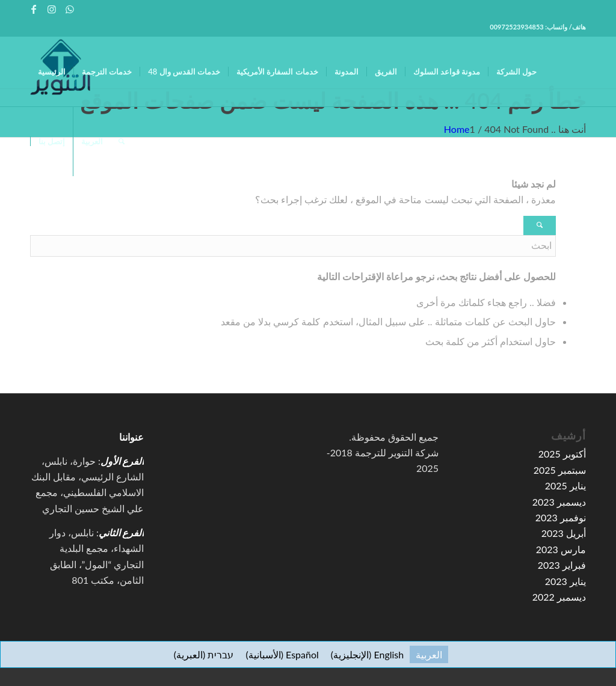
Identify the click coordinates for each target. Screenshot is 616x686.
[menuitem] (52, 72)
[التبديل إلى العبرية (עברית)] (204, 654)
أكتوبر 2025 (562, 454)
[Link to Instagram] (51, 9)
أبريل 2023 (564, 533)
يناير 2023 (565, 581)
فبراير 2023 (562, 565)
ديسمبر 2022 (559, 597)
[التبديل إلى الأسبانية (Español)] (282, 654)
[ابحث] (122, 141)
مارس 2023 (561, 549)
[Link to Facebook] (33, 9)
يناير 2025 (565, 485)
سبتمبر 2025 (560, 470)
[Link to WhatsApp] (70, 9)
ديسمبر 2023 (559, 502)
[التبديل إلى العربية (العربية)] (429, 654)
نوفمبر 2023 (561, 517)
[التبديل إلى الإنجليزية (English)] (367, 654)
